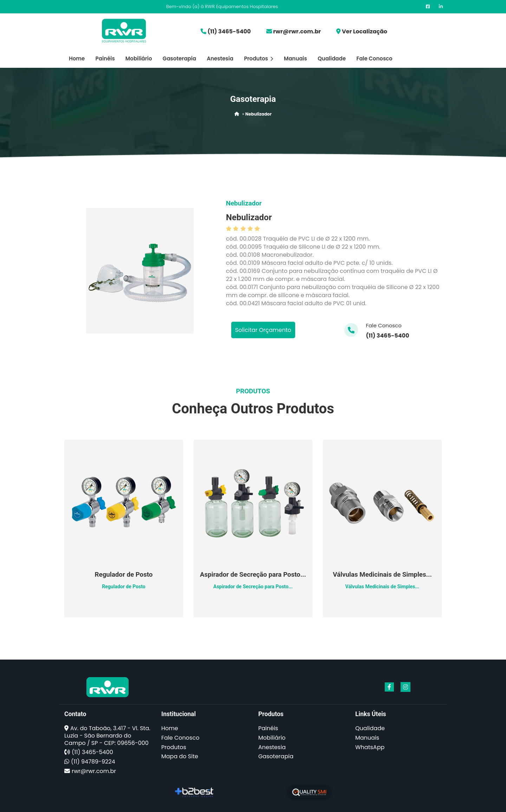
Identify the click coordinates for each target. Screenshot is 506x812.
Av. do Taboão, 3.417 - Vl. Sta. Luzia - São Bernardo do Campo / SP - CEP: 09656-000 (107, 736)
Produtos (258, 58)
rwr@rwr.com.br (297, 31)
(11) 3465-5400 (229, 31)
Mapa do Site (180, 756)
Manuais (296, 58)
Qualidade (332, 58)
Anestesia (220, 58)
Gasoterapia (179, 58)
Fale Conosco (374, 58)
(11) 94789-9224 (93, 762)
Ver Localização (365, 31)
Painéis (105, 58)
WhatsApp (370, 747)
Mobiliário (139, 58)
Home (77, 58)
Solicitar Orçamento (263, 330)
